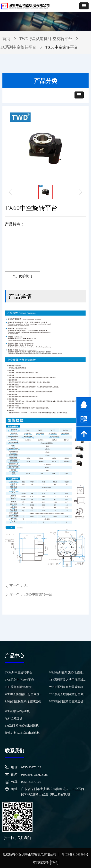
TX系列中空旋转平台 (18, 47)
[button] (84, 6)
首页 (6, 39)
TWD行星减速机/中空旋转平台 (46, 39)
